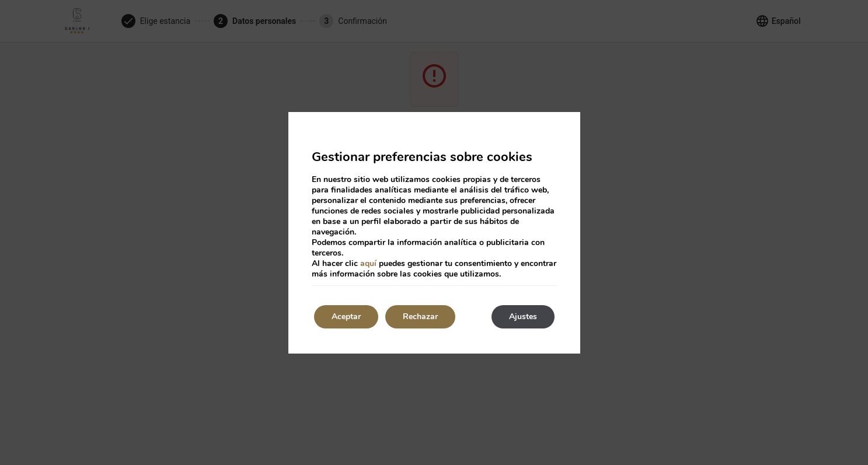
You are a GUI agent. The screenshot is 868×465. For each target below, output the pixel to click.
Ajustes (523, 317)
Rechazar (420, 317)
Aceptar (346, 317)
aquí (368, 263)
